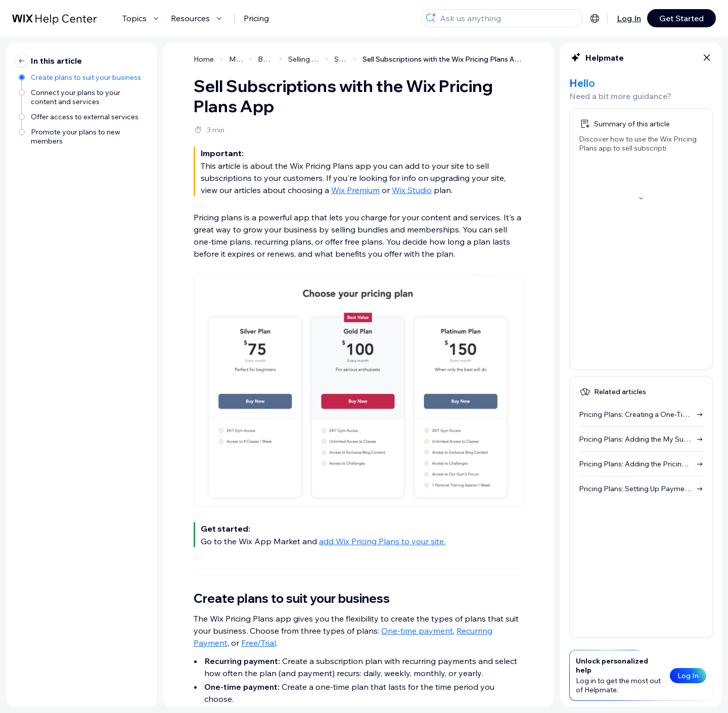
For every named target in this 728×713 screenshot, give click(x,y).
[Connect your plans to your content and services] (83, 97)
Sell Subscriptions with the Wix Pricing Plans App (443, 59)
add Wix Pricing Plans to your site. (382, 541)
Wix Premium (355, 190)
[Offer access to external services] (83, 117)
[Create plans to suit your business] (83, 77)
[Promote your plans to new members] (83, 136)
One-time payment (417, 631)
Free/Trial (259, 643)
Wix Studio (412, 190)
